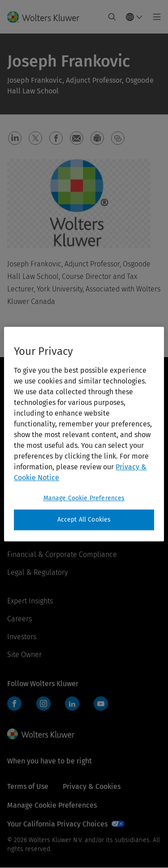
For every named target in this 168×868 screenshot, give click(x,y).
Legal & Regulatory (37, 572)
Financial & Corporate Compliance (62, 554)
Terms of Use (28, 786)
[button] (15, 138)
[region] (84, 434)
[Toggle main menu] (154, 17)
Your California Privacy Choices (57, 824)
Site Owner (24, 655)
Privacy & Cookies (92, 786)
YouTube (101, 704)
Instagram (43, 704)
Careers (19, 619)
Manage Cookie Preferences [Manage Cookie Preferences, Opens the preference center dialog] (84, 498)
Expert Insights (30, 601)
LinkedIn (72, 704)
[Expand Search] (112, 17)
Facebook (14, 704)
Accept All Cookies (84, 520)
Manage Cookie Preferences (52, 805)
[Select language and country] (134, 17)
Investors (22, 637)
